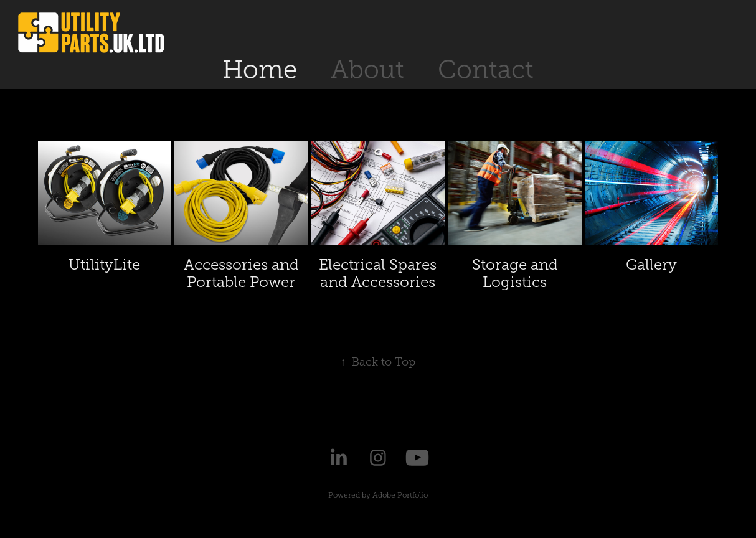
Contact (486, 69)
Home (260, 69)
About (367, 69)
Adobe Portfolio (400, 495)
